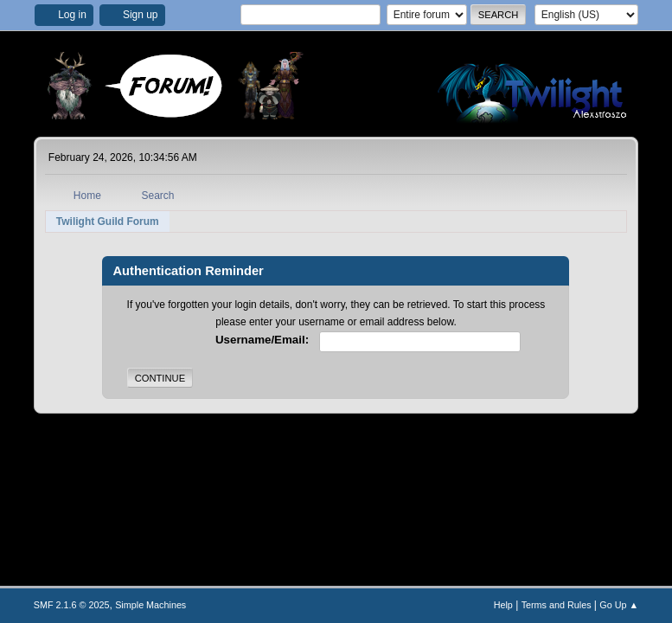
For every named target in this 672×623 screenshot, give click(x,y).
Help (503, 605)
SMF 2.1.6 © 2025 (72, 605)
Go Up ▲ (619, 605)
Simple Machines (150, 605)
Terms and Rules (557, 605)
